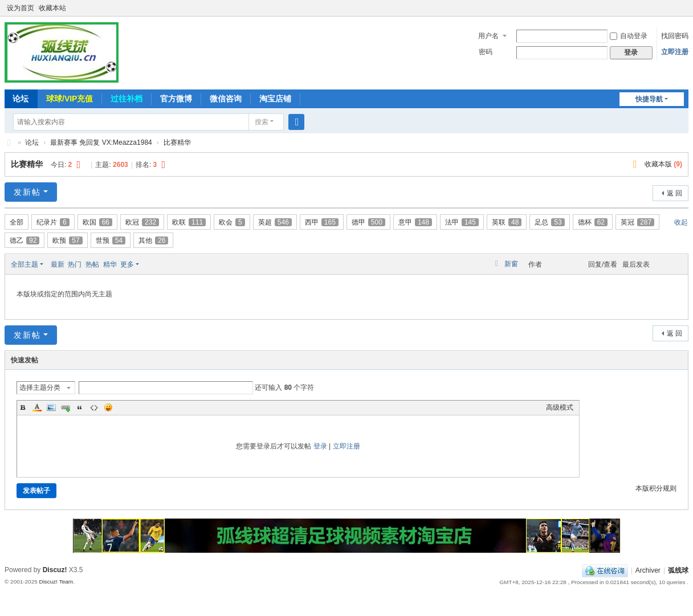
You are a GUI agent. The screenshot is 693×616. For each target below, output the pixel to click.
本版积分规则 (656, 488)
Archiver (648, 570)
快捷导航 (649, 99)
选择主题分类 (40, 387)
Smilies (108, 407)
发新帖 (27, 192)
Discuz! (55, 570)
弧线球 (678, 570)
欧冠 (142, 222)
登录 (320, 446)
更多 (127, 264)
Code (94, 407)
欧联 (189, 222)
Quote (80, 407)
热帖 (92, 264)
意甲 (415, 222)
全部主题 (25, 264)
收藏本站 (52, 8)
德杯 (593, 222)
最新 (58, 264)
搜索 (262, 122)
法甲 (462, 222)
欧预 (67, 240)
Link (66, 407)
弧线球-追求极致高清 (9, 143)
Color (37, 407)
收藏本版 (663, 164)
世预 (111, 240)
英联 (507, 222)
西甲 (322, 222)
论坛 (21, 99)
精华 (110, 264)
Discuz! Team (56, 582)
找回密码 (675, 36)
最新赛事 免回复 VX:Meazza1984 (101, 142)
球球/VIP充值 (70, 99)
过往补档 (127, 99)
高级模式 (560, 407)
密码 (486, 52)
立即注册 (675, 52)
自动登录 (629, 36)
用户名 (488, 36)
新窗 (511, 264)
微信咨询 (226, 99)
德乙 (25, 240)
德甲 (368, 222)
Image (51, 407)
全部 (17, 222)
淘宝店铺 (275, 99)
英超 (275, 222)
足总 (549, 222)
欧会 (232, 222)
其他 (153, 240)
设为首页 (21, 8)
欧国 (97, 222)
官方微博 (176, 99)
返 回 (674, 193)
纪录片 (53, 222)
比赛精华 (177, 142)
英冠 (637, 222)
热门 (75, 264)
